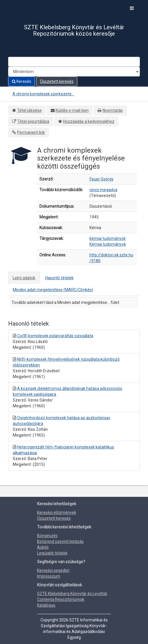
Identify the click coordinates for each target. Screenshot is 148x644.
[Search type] (74, 72)
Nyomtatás (113, 110)
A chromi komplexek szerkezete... (43, 94)
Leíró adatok (24, 278)
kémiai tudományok (108, 238)
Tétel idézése (29, 110)
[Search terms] (74, 62)
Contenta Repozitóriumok (61, 599)
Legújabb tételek (52, 553)
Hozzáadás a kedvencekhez (89, 121)
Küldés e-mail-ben (72, 110)
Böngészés (47, 536)
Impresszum (49, 576)
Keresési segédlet (53, 570)
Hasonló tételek (59, 278)
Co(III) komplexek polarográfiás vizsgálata (55, 336)
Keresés (22, 81)
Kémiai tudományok (108, 244)
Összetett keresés (57, 81)
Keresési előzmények (57, 512)
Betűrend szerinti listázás (60, 541)
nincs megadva (103, 190)
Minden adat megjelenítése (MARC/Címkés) (53, 290)
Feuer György (102, 179)
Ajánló (43, 547)
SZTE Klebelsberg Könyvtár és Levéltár (72, 594)
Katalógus (46, 605)
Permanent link (31, 132)
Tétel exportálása (33, 121)
